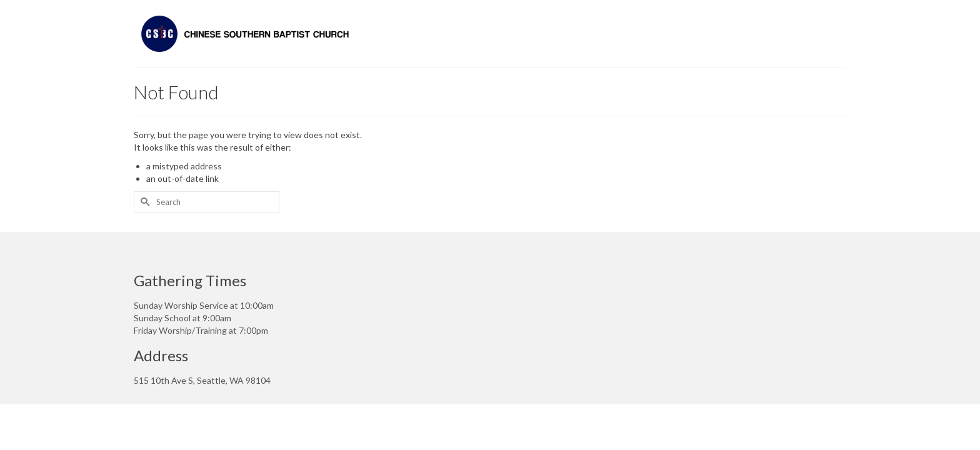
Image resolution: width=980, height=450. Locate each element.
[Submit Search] (143, 202)
